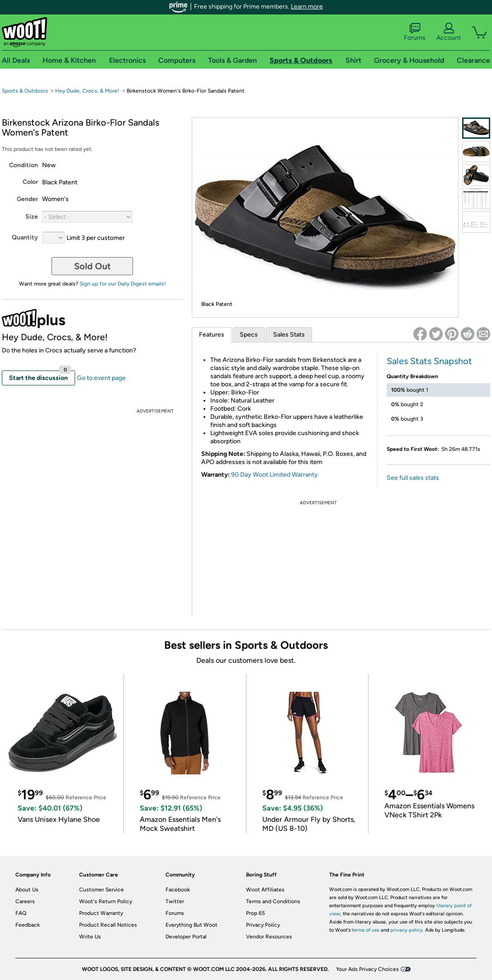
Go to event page (101, 378)
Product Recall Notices (108, 925)
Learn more (307, 7)
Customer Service (102, 890)
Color (30, 182)
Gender (27, 199)
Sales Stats (289, 335)
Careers (25, 901)
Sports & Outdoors (25, 91)
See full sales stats (413, 478)
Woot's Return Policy (106, 901)
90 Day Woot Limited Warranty (274, 475)
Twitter (175, 901)
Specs (249, 335)
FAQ (21, 913)
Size (32, 217)
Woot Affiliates (265, 890)
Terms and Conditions (273, 901)
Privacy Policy (263, 925)
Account (449, 32)
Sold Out (92, 266)
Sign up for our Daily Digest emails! (123, 284)
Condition (24, 165)
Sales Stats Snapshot (429, 361)
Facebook (178, 890)
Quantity (25, 237)
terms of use (366, 930)
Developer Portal (186, 937)
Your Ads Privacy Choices (367, 969)
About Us (27, 890)
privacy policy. (407, 930)
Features (212, 335)
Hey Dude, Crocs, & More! (87, 91)
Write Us (90, 937)
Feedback (28, 925)
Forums (415, 32)
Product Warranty (101, 913)
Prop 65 (255, 913)
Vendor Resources (269, 937)
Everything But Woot (192, 925)
